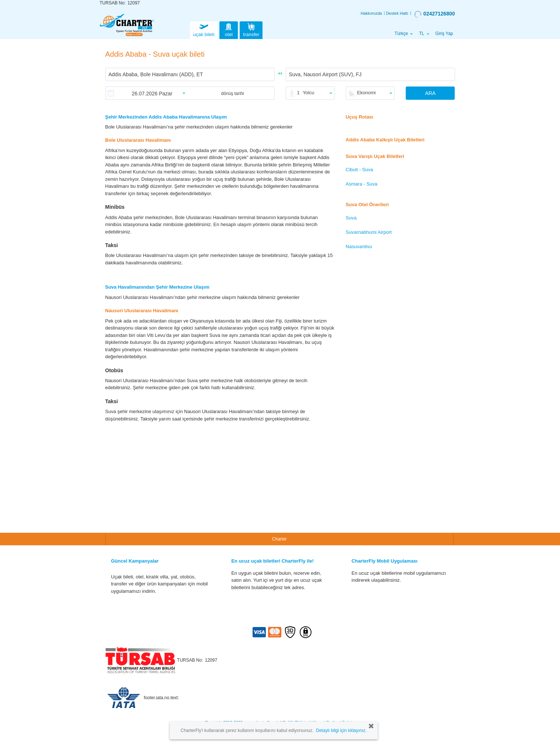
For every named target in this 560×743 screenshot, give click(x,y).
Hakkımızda (371, 13)
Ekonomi (367, 93)
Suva (351, 218)
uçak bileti (204, 29)
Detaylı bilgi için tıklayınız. (341, 730)
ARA (430, 93)
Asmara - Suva (362, 184)
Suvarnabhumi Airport (369, 232)
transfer (251, 29)
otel (229, 29)
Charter (279, 539)
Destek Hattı (397, 13)
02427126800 (435, 14)
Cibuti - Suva (359, 170)
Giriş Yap (444, 34)
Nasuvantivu (359, 247)
